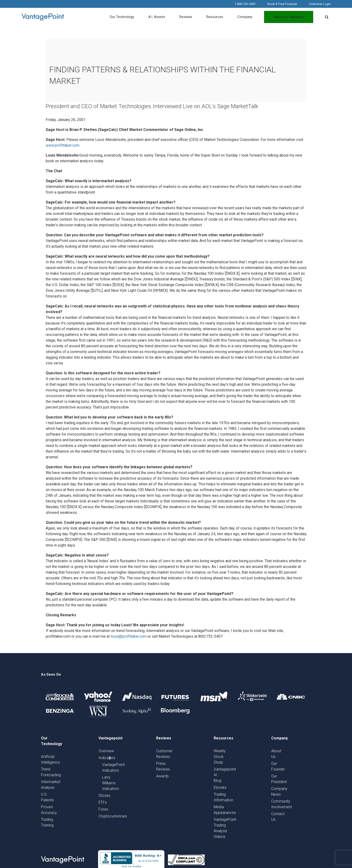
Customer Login (320, 4)
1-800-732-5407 (245, 4)
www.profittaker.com (63, 145)
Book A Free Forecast (282, 4)
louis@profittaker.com (129, 636)
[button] (327, 17)
